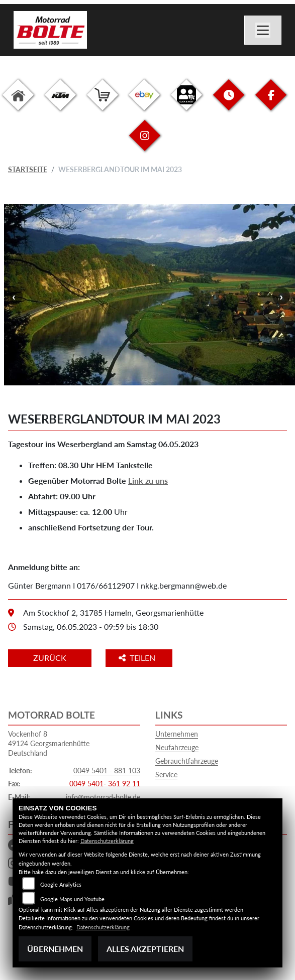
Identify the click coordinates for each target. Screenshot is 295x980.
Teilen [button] (138, 658)
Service (166, 775)
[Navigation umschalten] (263, 30)
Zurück (50, 658)
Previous (14, 296)
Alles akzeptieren (145, 949)
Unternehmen (177, 734)
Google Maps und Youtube (72, 899)
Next (281, 296)
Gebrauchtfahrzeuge (187, 761)
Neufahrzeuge (177, 747)
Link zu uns (148, 480)
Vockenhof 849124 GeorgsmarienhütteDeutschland (49, 743)
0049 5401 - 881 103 (107, 771)
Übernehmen (55, 949)
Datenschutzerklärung (107, 841)
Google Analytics (61, 884)
